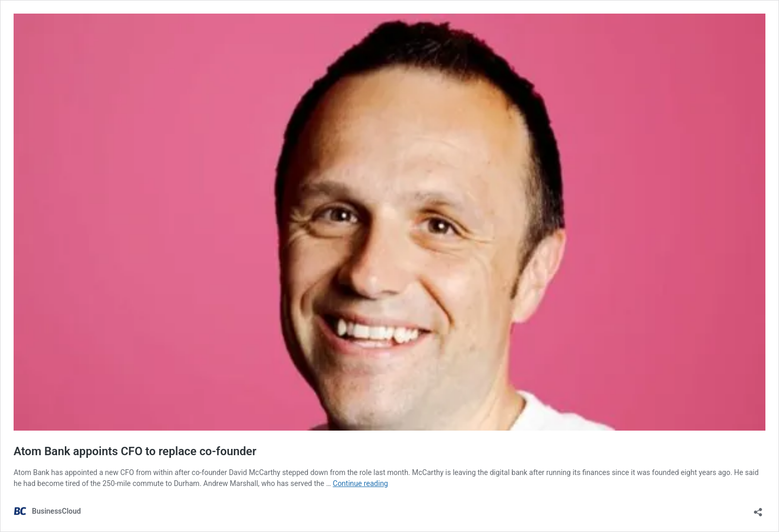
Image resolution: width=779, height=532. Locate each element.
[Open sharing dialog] (758, 509)
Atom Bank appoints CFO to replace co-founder (135, 451)
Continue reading (361, 483)
